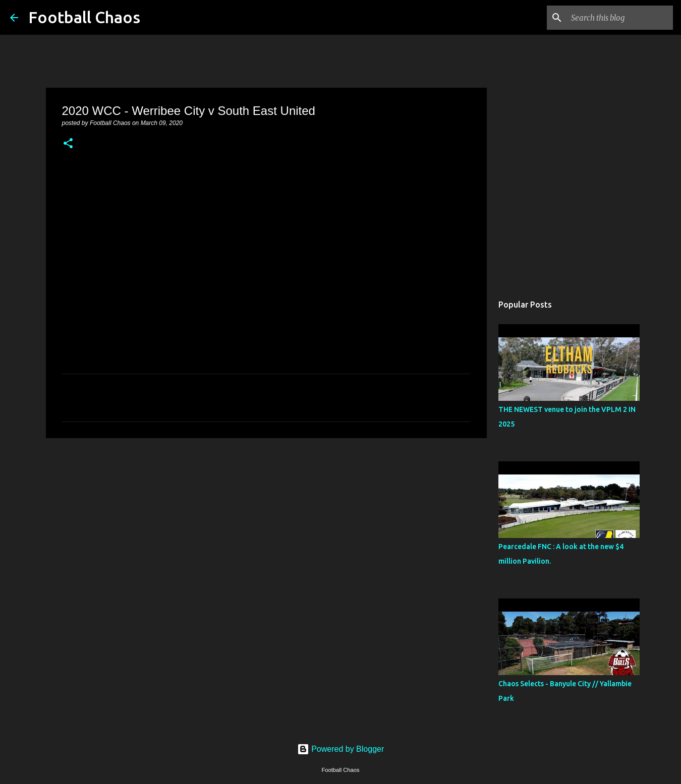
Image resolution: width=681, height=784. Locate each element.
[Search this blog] (620, 18)
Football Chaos (84, 17)
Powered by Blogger (341, 749)
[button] (68, 144)
